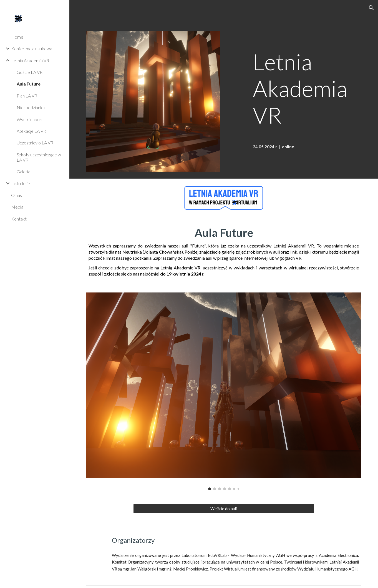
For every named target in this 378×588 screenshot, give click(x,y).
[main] (306, 82)
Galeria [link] (23, 172)
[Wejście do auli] (224, 509)
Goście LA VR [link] (30, 72)
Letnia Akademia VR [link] (30, 60)
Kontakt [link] (19, 219)
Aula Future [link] (29, 84)
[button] (371, 8)
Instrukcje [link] (21, 183)
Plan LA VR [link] (27, 96)
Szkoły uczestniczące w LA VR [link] (39, 157)
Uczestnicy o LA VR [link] (35, 143)
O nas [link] (17, 195)
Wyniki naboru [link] (30, 119)
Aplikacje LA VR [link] (31, 131)
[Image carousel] (224, 391)
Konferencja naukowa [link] (32, 48)
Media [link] (17, 207)
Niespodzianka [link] (31, 107)
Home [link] (17, 37)
